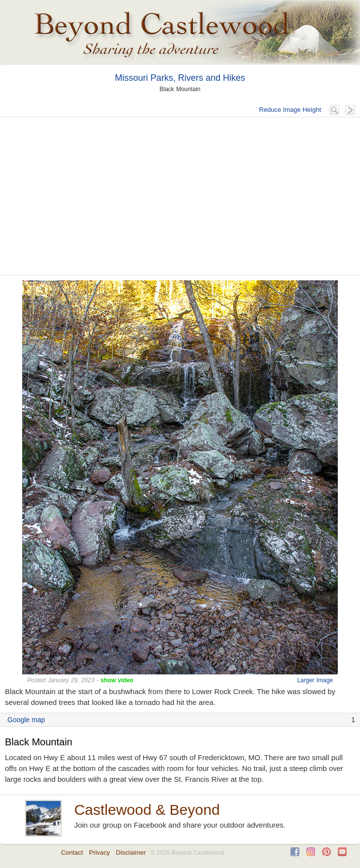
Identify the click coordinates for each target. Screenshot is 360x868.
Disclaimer (131, 852)
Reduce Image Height (290, 110)
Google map (26, 720)
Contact (72, 852)
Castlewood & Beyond (147, 810)
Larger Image (315, 680)
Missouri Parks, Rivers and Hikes (180, 78)
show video (117, 680)
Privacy (99, 852)
